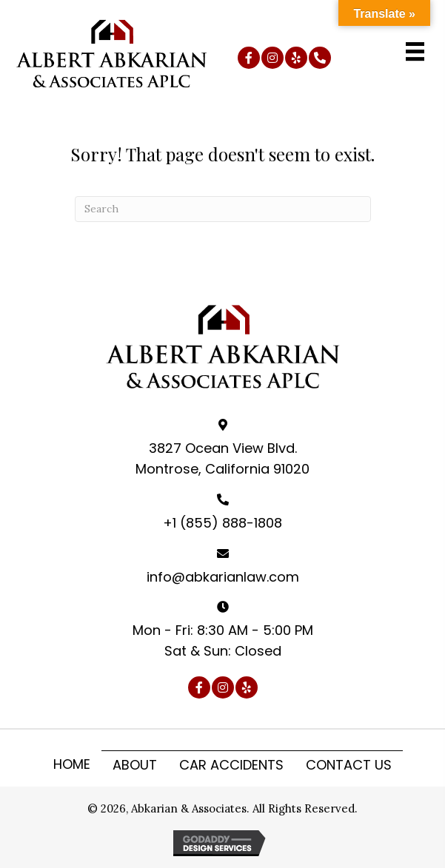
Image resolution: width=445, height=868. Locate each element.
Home (72, 764)
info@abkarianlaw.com (223, 577)
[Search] (223, 209)
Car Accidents (231, 765)
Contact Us (349, 765)
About (135, 765)
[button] (249, 58)
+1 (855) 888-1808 (222, 523)
